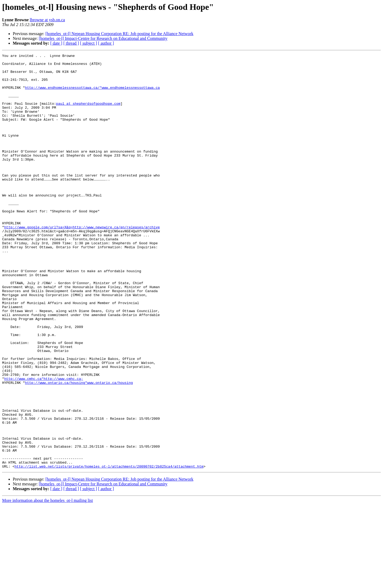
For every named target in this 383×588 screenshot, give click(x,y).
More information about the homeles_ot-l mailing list (47, 583)
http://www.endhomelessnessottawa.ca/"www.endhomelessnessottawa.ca (92, 95)
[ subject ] (89, 43)
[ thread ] (71, 43)
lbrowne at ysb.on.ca (47, 20)
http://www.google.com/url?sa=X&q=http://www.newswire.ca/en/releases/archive (82, 262)
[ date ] (56, 43)
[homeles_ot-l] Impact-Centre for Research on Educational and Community (103, 38)
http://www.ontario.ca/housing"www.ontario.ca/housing (79, 449)
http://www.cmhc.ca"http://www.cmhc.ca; (44, 444)
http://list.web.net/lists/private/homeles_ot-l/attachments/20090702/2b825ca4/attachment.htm (109, 549)
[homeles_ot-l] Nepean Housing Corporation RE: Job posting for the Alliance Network (119, 34)
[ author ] (106, 43)
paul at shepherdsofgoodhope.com (88, 114)
